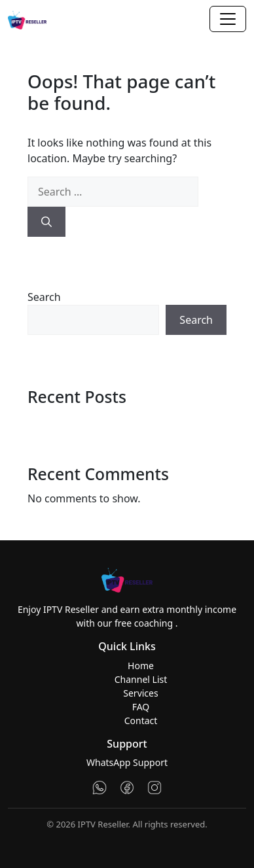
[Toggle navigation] (228, 19)
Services (140, 693)
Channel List (141, 679)
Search (44, 297)
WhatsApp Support (127, 762)
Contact (141, 720)
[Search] (46, 222)
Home (141, 666)
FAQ (141, 707)
